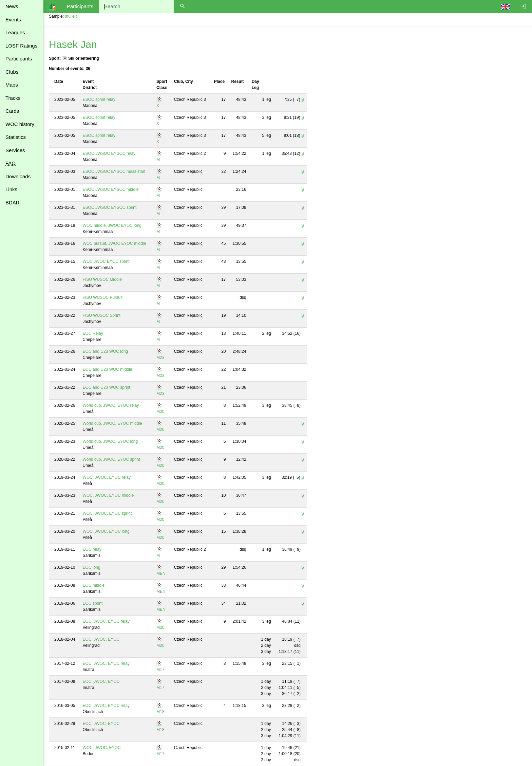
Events (13, 20)
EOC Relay (93, 333)
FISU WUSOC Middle (102, 279)
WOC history (20, 124)
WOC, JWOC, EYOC (102, 748)
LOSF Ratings (21, 46)
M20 (160, 412)
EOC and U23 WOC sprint (107, 387)
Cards (12, 111)
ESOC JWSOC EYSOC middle (111, 189)
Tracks (13, 98)
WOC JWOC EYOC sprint (106, 261)
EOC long (92, 567)
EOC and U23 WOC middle (108, 369)
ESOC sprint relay (99, 99)
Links (11, 189)
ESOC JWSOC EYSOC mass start (114, 171)
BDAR (13, 203)
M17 (160, 670)
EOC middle (94, 585)
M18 (160, 712)
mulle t (71, 16)
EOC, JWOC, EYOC (101, 639)
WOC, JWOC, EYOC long (106, 531)
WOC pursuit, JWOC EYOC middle (115, 243)
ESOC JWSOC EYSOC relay (109, 153)
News (12, 6)
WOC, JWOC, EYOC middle (108, 495)
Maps (12, 85)
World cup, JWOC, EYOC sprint (111, 459)
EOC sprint (93, 603)
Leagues (15, 32)
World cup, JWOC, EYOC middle (112, 423)
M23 (160, 358)
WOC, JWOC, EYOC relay (107, 477)
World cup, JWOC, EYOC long (110, 441)
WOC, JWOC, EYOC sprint (107, 513)
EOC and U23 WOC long (105, 351)
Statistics (16, 137)
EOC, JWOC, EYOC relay (106, 621)
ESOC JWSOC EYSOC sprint (110, 207)
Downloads (18, 176)
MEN (161, 573)
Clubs (12, 72)
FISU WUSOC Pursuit (103, 297)
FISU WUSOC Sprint (102, 315)
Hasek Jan (73, 44)
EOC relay (92, 549)
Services (15, 150)
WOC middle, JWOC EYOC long (112, 225)
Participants (19, 59)
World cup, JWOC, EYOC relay (111, 405)
